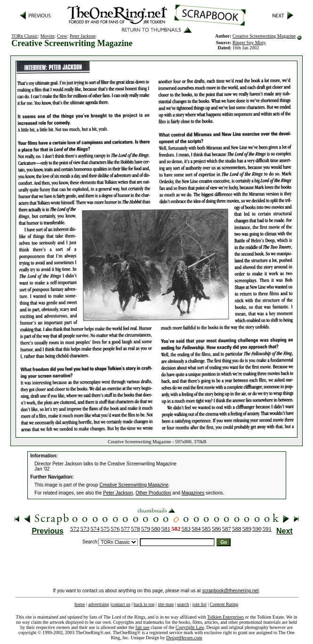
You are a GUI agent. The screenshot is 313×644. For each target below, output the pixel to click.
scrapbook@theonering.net (230, 591)
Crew (62, 36)
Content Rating (224, 604)
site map (166, 604)
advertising (99, 604)
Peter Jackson (83, 36)
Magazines (193, 493)
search (183, 604)
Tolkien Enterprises (225, 617)
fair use (143, 627)
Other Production (153, 493)
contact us (121, 604)
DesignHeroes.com (184, 638)
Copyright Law (190, 627)
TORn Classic (24, 36)
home (80, 604)
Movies (48, 36)
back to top (144, 604)
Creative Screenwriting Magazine (264, 36)
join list (199, 604)
